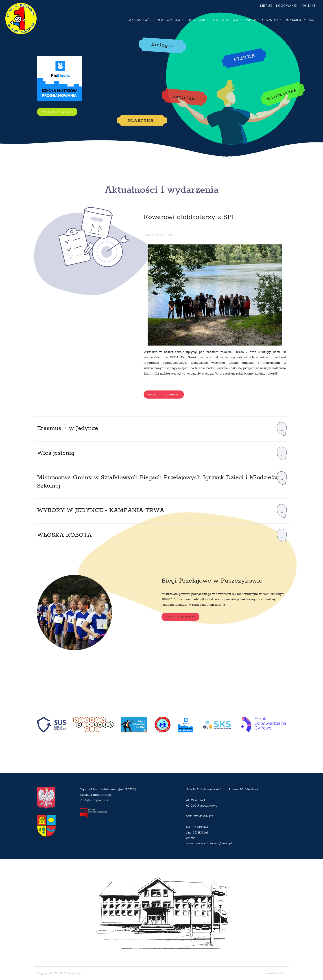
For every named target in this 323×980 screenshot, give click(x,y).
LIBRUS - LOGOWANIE (279, 6)
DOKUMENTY (295, 20)
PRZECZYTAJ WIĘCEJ (57, 112)
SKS (312, 20)
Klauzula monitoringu (95, 795)
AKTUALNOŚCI (141, 20)
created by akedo (276, 973)
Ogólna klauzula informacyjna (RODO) (108, 789)
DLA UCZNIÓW (169, 20)
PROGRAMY (196, 20)
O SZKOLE (271, 20)
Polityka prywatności (95, 800)
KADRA (250, 20)
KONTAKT (308, 6)
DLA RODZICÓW (225, 20)
